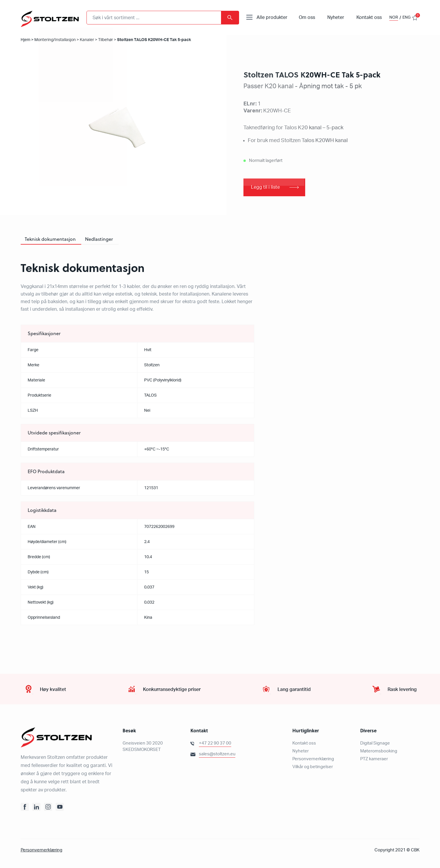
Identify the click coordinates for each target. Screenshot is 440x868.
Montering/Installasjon (55, 40)
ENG (407, 17)
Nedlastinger (99, 239)
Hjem (25, 40)
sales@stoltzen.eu (217, 754)
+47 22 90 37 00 (215, 744)
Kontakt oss (369, 17)
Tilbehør (106, 40)
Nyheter (336, 17)
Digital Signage (375, 744)
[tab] (50, 240)
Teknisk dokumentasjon (50, 239)
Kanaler (87, 40)
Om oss (307, 17)
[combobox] (163, 18)
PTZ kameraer (374, 759)
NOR (394, 17)
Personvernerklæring (313, 759)
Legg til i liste (265, 188)
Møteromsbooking (379, 751)
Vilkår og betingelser (313, 767)
